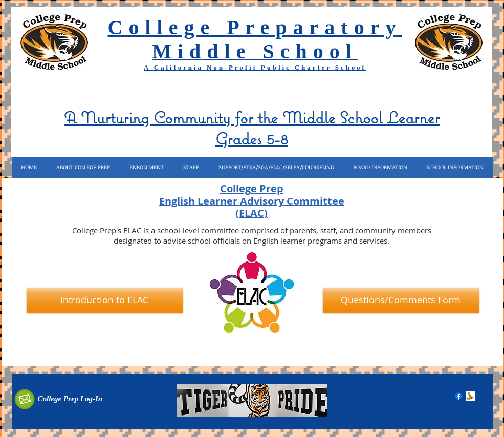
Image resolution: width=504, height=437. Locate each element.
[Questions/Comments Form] (401, 300)
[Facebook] (458, 396)
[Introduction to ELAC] (105, 300)
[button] (83, 167)
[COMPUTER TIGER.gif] (470, 396)
